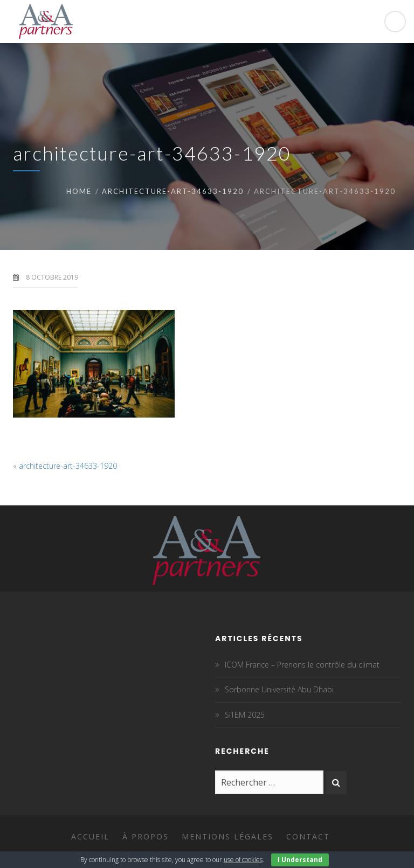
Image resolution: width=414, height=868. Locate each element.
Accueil (90, 836)
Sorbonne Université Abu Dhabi (279, 689)
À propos (146, 836)
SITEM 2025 (245, 715)
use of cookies (243, 860)
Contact (308, 836)
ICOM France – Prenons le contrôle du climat (302, 665)
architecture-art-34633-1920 (173, 191)
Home (79, 191)
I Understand (300, 860)
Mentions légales (227, 836)
